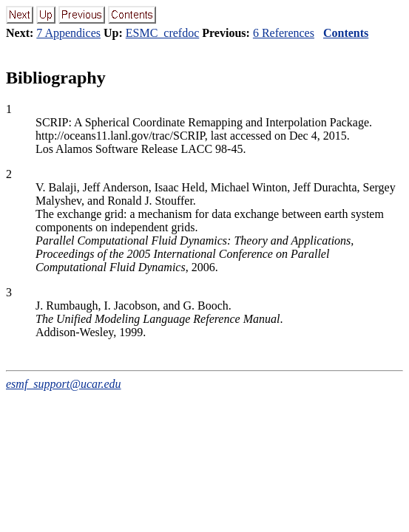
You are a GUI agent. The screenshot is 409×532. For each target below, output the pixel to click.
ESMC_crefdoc (163, 33)
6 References (284, 33)
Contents (346, 33)
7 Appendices (68, 33)
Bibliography (56, 78)
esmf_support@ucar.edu (64, 384)
